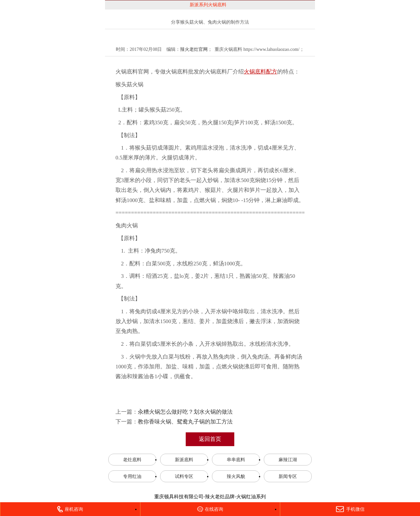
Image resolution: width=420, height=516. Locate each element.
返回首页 (210, 439)
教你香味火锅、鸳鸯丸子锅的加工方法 (185, 422)
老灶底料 (132, 460)
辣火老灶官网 (194, 49)
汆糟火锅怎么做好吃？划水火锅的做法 (185, 412)
